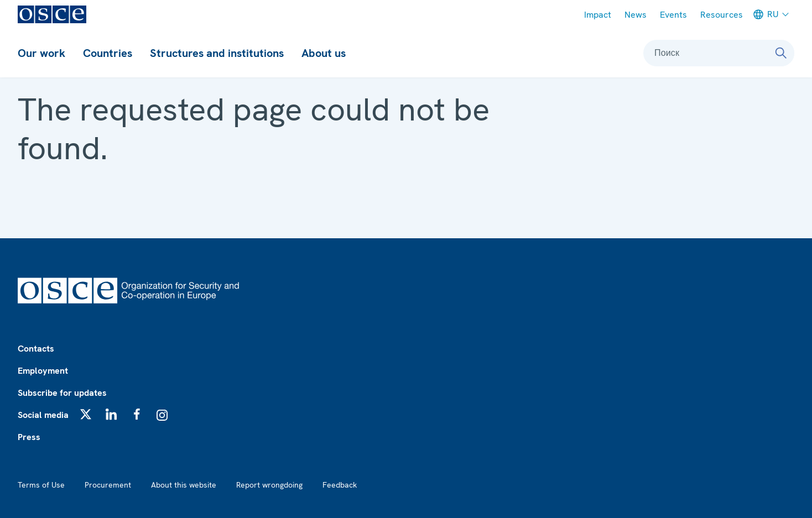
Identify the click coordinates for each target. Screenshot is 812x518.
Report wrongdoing (269, 485)
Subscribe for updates (62, 393)
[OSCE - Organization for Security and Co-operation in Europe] (52, 14)
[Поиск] (781, 53)
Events (673, 15)
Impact (598, 15)
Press (29, 437)
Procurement (108, 485)
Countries (108, 53)
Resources (722, 15)
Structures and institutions (217, 53)
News (636, 15)
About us (324, 53)
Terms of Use (41, 485)
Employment (43, 371)
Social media (43, 415)
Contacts (36, 349)
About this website (184, 485)
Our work (41, 53)
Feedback (340, 485)
